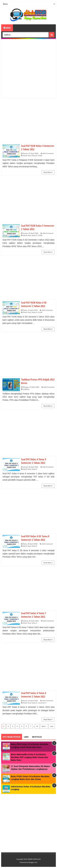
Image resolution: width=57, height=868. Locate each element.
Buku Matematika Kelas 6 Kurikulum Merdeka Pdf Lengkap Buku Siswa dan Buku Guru (29, 757)
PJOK (40, 156)
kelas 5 (34, 235)
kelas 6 (34, 312)
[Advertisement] (28, 69)
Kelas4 (34, 156)
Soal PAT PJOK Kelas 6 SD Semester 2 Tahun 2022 (34, 304)
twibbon (26, 389)
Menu (7, 28)
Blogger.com (33, 862)
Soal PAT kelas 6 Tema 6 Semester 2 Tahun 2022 (34, 695)
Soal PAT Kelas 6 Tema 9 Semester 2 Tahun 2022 (34, 461)
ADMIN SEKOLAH (34, 859)
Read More (48, 172)
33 (37, 726)
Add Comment (48, 153)
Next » (44, 726)
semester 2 (42, 703)
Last (52, 726)
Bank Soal (27, 156)
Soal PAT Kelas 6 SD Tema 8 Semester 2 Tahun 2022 (35, 538)
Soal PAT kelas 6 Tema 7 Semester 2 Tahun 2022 (34, 615)
